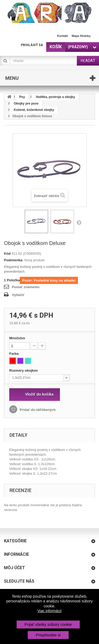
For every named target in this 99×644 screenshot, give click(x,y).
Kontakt (63, 36)
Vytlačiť (18, 295)
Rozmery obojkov (24, 370)
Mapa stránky (81, 36)
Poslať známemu (26, 287)
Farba (14, 354)
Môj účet (15, 568)
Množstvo (17, 338)
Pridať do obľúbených (37, 410)
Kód (7, 254)
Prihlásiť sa (32, 45)
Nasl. (79, 222)
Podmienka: (14, 260)
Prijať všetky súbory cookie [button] (48, 624)
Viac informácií (50, 611)
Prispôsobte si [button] (48, 635)
